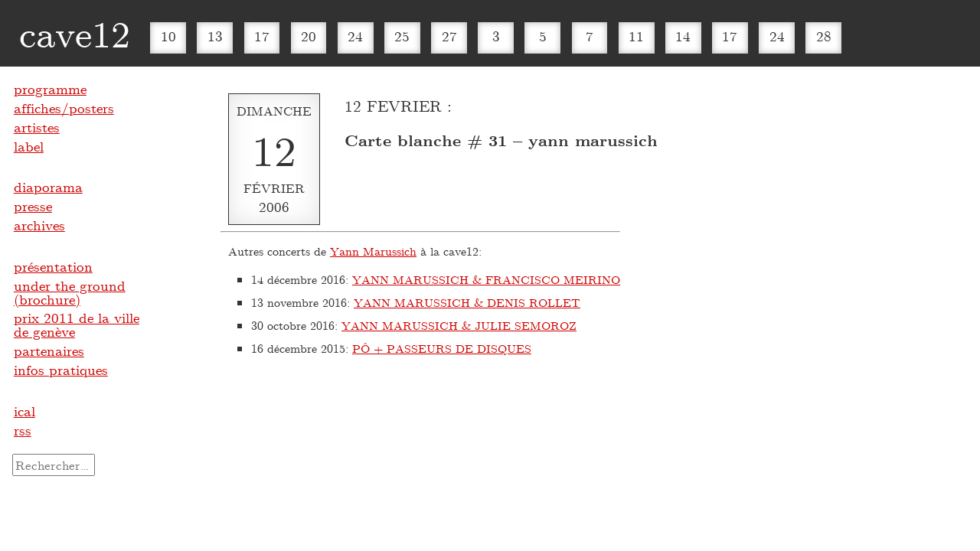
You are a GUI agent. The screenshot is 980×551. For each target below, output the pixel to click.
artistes (37, 127)
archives (39, 225)
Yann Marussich (373, 251)
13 (215, 36)
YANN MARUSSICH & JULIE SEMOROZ (459, 325)
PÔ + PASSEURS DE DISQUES (442, 348)
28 (824, 36)
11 (636, 36)
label (29, 146)
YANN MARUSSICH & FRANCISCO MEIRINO (486, 279)
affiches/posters (64, 108)
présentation (53, 266)
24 (355, 36)
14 (683, 36)
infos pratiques (61, 370)
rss (23, 430)
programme (50, 89)
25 (402, 36)
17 (262, 36)
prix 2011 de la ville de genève (77, 324)
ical (24, 411)
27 (449, 36)
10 (168, 36)
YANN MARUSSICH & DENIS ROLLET (467, 302)
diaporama (48, 187)
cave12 (75, 33)
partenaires (49, 350)
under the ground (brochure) (70, 292)
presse (33, 206)
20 (309, 36)
